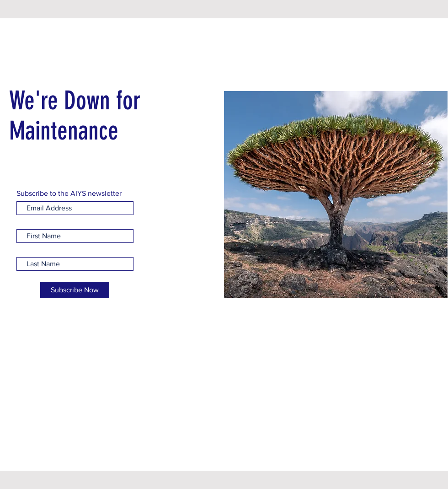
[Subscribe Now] (75, 290)
